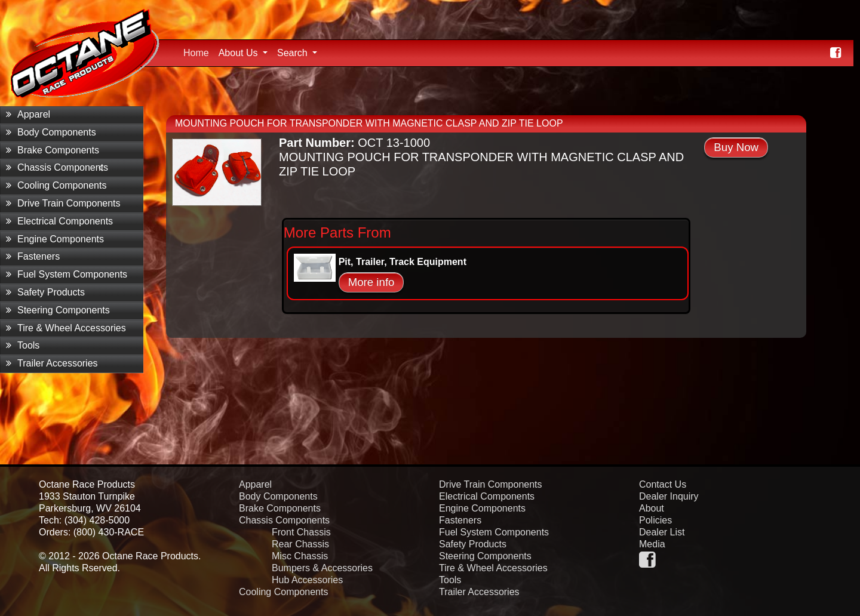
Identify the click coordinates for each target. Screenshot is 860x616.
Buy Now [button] (736, 147)
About (652, 508)
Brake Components (53, 150)
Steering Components (58, 310)
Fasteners (33, 256)
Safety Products (45, 292)
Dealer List (662, 532)
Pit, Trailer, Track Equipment (403, 262)
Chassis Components (57, 167)
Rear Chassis (300, 544)
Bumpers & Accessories (322, 568)
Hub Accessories (307, 580)
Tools (23, 345)
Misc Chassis (300, 556)
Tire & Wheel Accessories (66, 328)
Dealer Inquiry (669, 496)
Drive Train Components (63, 203)
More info (371, 282)
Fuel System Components (67, 274)
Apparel (28, 114)
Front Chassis (301, 532)
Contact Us (663, 484)
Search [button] (294, 53)
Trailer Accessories (52, 363)
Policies (655, 520)
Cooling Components (56, 185)
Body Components (51, 132)
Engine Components (55, 239)
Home (199, 51)
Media (652, 544)
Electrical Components (59, 221)
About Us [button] (239, 53)
